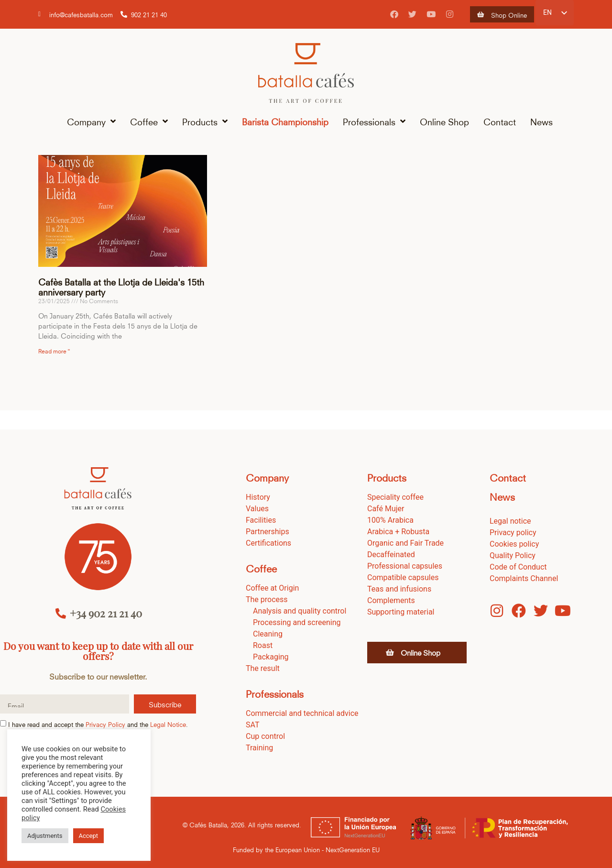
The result (263, 668)
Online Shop (444, 121)
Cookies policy (514, 544)
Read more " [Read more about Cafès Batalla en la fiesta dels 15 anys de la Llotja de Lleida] (54, 351)
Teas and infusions (399, 589)
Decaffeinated (391, 555)
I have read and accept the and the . (98, 724)
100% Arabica (390, 520)
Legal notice (510, 521)
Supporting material (401, 612)
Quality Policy (513, 555)
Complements (391, 600)
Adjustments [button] (45, 836)
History (258, 497)
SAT (252, 725)
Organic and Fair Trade (405, 543)
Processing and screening (297, 622)
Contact (500, 121)
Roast (263, 645)
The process (267, 599)
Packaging (271, 657)
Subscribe (165, 704)
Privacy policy (513, 533)
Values (257, 509)
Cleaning (268, 634)
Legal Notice (168, 724)
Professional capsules (405, 566)
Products (205, 121)
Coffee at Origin (272, 588)
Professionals (374, 121)
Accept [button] (89, 836)
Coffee (149, 121)
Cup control (265, 736)
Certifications (268, 543)
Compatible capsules (403, 577)
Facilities (261, 520)
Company (91, 121)
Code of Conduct (518, 567)
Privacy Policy (105, 724)
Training (259, 748)
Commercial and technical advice (302, 713)
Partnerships (268, 532)
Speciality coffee (395, 497)
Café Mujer (386, 509)
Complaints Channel (524, 578)
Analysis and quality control (300, 611)
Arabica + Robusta (398, 532)
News (541, 121)
